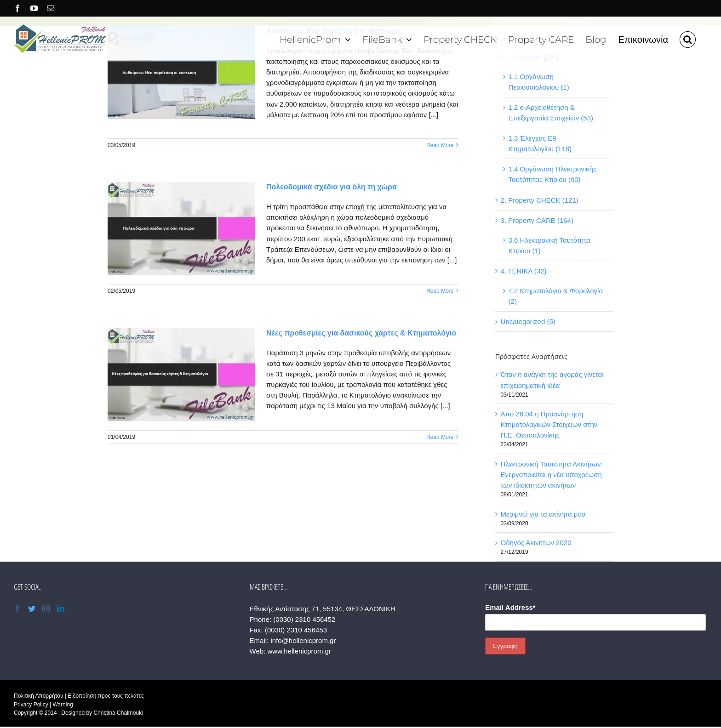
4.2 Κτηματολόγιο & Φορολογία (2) (556, 296)
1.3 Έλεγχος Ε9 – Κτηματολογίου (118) (540, 143)
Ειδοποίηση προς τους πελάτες (106, 696)
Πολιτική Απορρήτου (38, 696)
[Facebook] (17, 609)
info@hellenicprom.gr (303, 640)
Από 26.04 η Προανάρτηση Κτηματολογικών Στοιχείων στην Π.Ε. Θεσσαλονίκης (549, 424)
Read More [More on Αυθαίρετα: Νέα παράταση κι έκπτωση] (440, 145)
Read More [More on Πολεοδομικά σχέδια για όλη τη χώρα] (440, 291)
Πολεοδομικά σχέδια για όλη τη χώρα (332, 187)
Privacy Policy (31, 705)
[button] (688, 38)
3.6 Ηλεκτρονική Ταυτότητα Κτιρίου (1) (549, 245)
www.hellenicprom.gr (299, 651)
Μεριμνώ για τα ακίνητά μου (543, 514)
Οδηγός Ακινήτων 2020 (536, 543)
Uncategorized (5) (528, 321)
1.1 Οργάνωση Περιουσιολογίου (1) (539, 82)
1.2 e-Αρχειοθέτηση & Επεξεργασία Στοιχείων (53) (551, 113)
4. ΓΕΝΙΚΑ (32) (524, 271)
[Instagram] (46, 609)
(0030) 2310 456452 (304, 619)
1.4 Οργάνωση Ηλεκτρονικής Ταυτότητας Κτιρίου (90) (553, 174)
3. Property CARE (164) (537, 220)
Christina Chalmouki (118, 713)
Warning (63, 705)
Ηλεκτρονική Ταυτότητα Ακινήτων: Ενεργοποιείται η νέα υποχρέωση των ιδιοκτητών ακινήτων (552, 475)
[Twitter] (32, 609)
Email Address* (510, 607)
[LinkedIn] (61, 609)
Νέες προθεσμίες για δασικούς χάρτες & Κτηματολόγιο (361, 333)
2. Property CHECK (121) (540, 200)
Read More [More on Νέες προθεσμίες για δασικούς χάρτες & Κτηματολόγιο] (440, 437)
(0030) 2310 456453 (296, 630)
